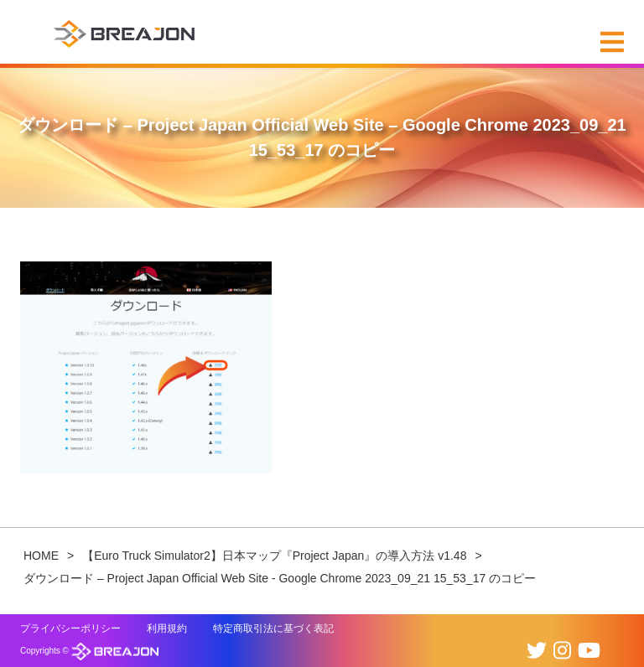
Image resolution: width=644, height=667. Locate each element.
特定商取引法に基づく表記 (273, 628)
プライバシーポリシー (70, 628)
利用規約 (167, 628)
